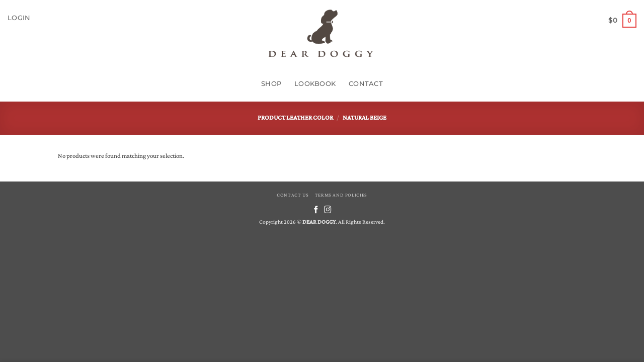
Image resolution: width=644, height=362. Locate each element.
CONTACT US (293, 195)
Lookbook (315, 84)
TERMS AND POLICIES (341, 195)
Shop (271, 84)
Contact (366, 84)
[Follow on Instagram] (328, 210)
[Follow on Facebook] (316, 210)
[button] (19, 18)
